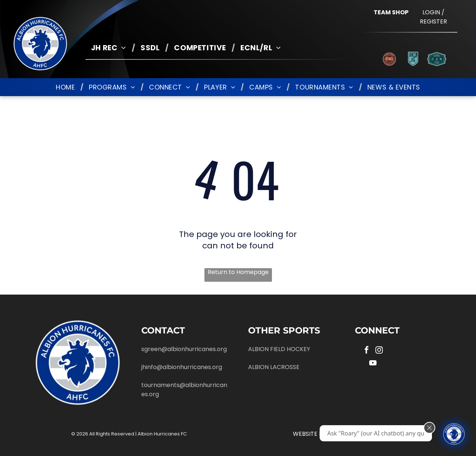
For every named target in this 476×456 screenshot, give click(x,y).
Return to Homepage (238, 272)
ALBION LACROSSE (274, 367)
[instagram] (379, 351)
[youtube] (373, 364)
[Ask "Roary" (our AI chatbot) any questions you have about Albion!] (454, 434)
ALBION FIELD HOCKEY (279, 349)
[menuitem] (110, 48)
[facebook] (367, 351)
